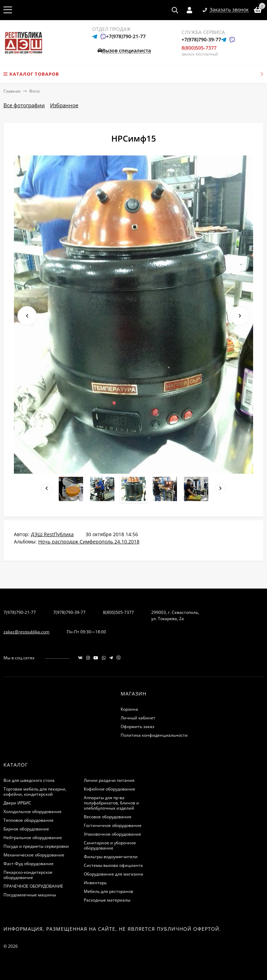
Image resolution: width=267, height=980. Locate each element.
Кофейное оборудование (110, 789)
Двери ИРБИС (17, 803)
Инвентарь (95, 883)
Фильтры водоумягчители (111, 857)
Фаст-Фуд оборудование (29, 864)
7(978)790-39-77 (69, 612)
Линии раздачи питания (109, 780)
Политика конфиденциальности (154, 735)
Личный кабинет (138, 718)
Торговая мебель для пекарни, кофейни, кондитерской (35, 792)
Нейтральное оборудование (33, 838)
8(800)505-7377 (199, 48)
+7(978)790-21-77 (126, 36)
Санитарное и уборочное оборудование (110, 845)
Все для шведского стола (29, 780)
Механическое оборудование (34, 855)
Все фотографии (24, 105)
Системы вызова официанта (113, 865)
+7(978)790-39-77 (201, 39)
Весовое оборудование (108, 817)
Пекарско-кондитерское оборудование (28, 875)
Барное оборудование (26, 829)
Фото (34, 91)
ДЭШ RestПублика (52, 534)
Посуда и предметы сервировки (36, 846)
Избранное (64, 105)
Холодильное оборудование (33, 812)
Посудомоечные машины (30, 895)
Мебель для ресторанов (108, 891)
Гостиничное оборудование (113, 825)
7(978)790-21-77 (20, 612)
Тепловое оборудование (29, 820)
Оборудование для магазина (114, 874)
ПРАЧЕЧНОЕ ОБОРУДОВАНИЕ (33, 886)
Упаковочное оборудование (112, 834)
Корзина (129, 709)
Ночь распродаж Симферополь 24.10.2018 (89, 542)
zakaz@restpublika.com (26, 632)
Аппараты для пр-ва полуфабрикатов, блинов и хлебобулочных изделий (111, 803)
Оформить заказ (137, 726)
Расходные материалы (107, 900)
